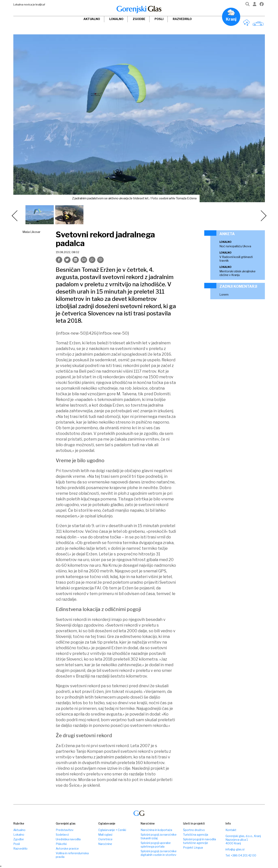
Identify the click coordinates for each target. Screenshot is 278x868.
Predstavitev (65, 830)
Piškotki (61, 844)
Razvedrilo (182, 19)
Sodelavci (62, 835)
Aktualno (92, 19)
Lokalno (116, 19)
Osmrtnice (105, 839)
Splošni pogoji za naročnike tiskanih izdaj (159, 836)
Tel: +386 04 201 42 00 (241, 855)
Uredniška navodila (68, 839)
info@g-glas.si (235, 849)
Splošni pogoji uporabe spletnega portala (156, 845)
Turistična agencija (196, 835)
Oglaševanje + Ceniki (112, 830)
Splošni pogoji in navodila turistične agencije (200, 841)
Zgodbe (139, 19)
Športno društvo (194, 830)
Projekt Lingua (193, 847)
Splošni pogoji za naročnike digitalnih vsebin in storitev (159, 853)
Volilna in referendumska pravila (72, 855)
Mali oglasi (105, 835)
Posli (159, 19)
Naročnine (105, 844)
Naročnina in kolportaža (156, 830)
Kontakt (231, 830)
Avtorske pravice (67, 848)
